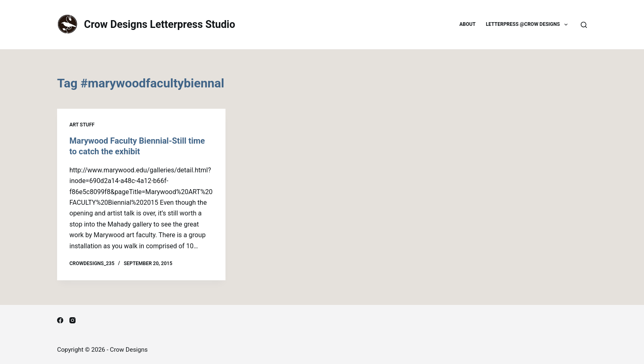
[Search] (584, 25)
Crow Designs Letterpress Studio (160, 24)
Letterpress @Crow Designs (528, 25)
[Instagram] (72, 320)
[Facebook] (60, 320)
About (468, 24)
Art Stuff (82, 125)
